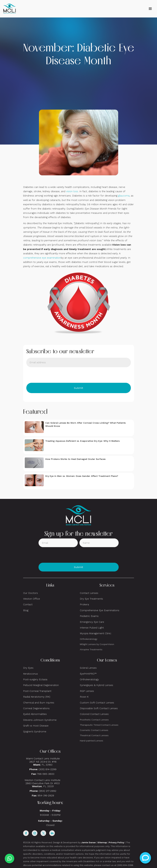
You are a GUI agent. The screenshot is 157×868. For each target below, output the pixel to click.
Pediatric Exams (89, 616)
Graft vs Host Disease (36, 726)
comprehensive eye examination (42, 258)
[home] (10, 9)
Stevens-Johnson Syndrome (40, 720)
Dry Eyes (28, 668)
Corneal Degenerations (36, 708)
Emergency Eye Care (92, 622)
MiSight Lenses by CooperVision (97, 644)
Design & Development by (74, 842)
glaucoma (124, 196)
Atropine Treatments (91, 649)
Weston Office (32, 599)
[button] (150, 9)
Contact (28, 604)
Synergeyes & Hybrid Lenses (96, 685)
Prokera (84, 604)
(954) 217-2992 (48, 791)
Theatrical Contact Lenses (94, 735)
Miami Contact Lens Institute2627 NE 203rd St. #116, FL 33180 (43, 762)
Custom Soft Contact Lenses (97, 703)
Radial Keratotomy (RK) (37, 697)
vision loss (72, 191)
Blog (26, 610)
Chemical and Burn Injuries (39, 703)
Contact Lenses (89, 593)
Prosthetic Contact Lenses (94, 720)
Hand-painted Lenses (91, 741)
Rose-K (84, 697)
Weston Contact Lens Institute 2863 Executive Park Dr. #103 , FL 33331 (43, 783)
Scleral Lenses (88, 668)
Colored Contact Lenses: (94, 714)
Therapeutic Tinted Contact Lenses (99, 725)
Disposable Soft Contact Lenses (99, 708)
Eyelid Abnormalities (35, 714)
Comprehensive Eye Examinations (100, 610)
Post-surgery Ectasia (35, 679)
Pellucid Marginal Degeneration (41, 685)
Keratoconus (30, 674)
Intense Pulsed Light (92, 628)
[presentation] (50, 375)
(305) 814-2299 (48, 769)
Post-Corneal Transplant (37, 691)
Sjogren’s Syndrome (35, 731)
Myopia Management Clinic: (96, 633)
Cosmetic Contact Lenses (94, 730)
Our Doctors (30, 593)
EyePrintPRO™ (88, 674)
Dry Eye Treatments (91, 599)
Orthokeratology (89, 639)
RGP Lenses (87, 691)
